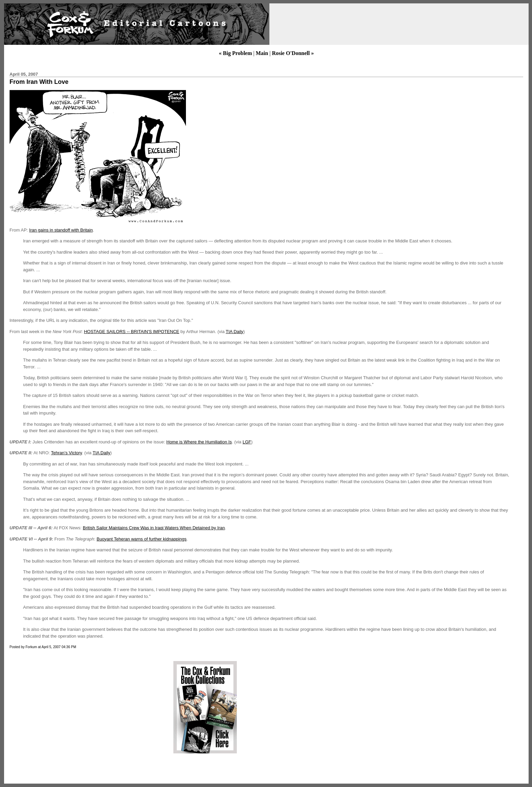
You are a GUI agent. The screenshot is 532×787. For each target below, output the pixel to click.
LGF (247, 442)
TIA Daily (234, 332)
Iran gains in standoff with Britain (61, 230)
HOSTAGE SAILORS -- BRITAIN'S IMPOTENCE (131, 332)
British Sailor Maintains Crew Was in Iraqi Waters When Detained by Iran (154, 528)
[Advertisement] (65, 707)
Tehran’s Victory (66, 453)
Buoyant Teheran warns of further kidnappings (142, 539)
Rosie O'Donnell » (293, 53)
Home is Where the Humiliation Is (199, 442)
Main (262, 53)
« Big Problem (235, 53)
